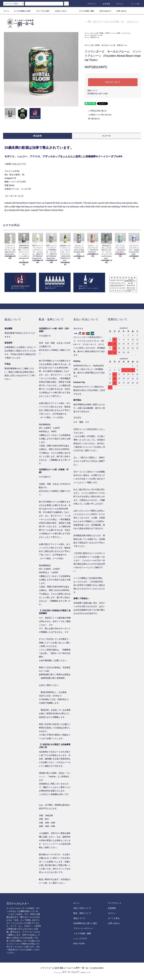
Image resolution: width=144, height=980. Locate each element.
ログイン (118, 4)
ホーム (6, 11)
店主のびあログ (104, 11)
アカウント (90, 4)
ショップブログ (80, 938)
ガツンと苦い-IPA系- (97, 33)
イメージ (106, 136)
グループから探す (41, 11)
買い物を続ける (92, 119)
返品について (93, 90)
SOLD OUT (113, 82)
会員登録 (105, 4)
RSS (75, 944)
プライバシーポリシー (83, 928)
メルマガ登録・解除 (85, 11)
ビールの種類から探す (21, 11)
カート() (134, 4)
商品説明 (38, 136)
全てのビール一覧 (96, 35)
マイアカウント (115, 903)
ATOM (82, 944)
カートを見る (114, 918)
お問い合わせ (120, 11)
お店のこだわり (59, 11)
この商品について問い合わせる (98, 115)
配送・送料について (82, 913)
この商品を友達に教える (96, 111)
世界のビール (95, 37)
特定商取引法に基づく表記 (98, 94)
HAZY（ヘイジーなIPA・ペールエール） (119, 33)
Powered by (72, 973)
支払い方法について (82, 908)
